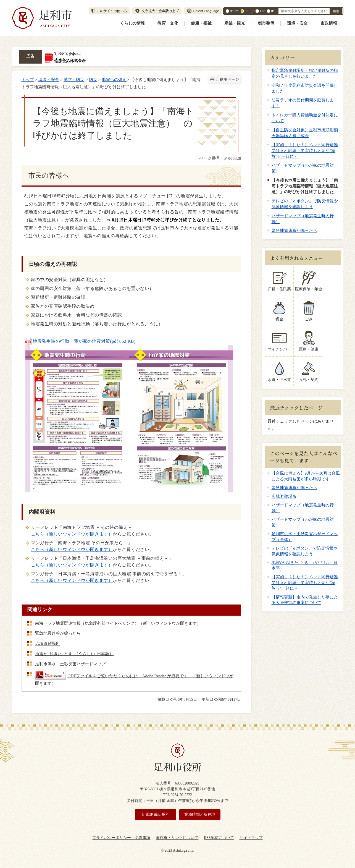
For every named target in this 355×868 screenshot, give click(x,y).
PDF (262, 11)
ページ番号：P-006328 (220, 158)
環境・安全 (297, 23)
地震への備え (114, 79)
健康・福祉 (201, 23)
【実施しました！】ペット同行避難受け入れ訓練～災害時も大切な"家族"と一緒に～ (305, 151)
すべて (234, 11)
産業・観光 (235, 23)
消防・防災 (74, 79)
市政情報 (329, 23)
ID (273, 11)
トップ (28, 79)
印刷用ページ (227, 79)
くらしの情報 (132, 23)
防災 (93, 79)
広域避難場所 (284, 496)
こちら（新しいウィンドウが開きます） (72, 534)
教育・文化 (168, 23)
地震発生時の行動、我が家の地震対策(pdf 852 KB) (80, 341)
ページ (249, 11)
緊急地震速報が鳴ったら (294, 230)
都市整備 (266, 23)
